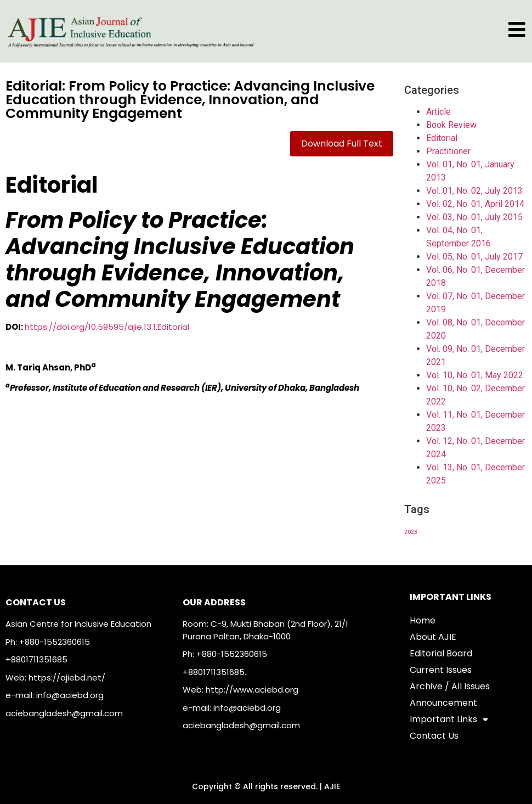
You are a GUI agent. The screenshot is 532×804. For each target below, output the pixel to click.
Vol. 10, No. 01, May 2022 (475, 375)
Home (423, 620)
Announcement (443, 703)
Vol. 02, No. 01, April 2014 (475, 204)
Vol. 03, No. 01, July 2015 (474, 217)
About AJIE (433, 637)
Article (438, 112)
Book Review (451, 125)
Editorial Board (441, 653)
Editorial (442, 138)
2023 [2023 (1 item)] (411, 532)
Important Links (449, 719)
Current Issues (441, 670)
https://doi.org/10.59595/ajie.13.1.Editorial (107, 327)
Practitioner (448, 151)
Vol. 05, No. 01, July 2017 (474, 257)
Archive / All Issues (450, 686)
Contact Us (434, 736)
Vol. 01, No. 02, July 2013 (474, 191)
